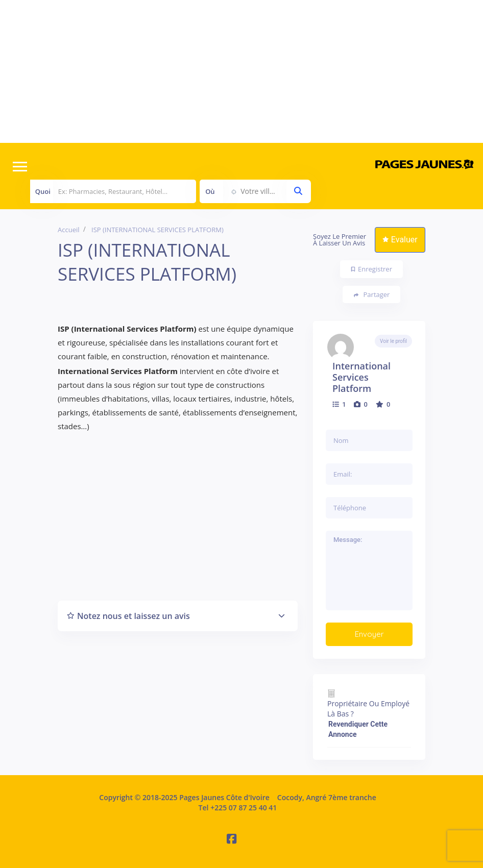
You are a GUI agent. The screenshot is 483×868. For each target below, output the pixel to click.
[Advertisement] (241, 71)
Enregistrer (372, 269)
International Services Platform (361, 377)
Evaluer (400, 240)
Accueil (69, 230)
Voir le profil (393, 341)
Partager (372, 295)
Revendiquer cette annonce (358, 729)
